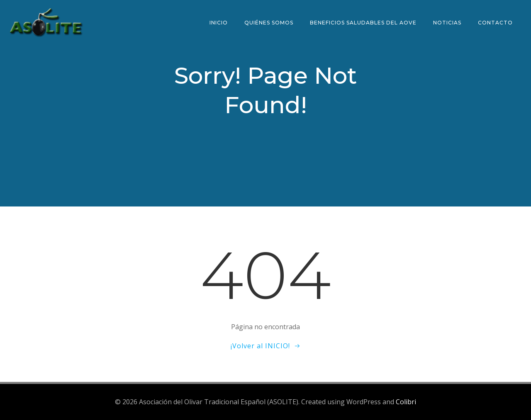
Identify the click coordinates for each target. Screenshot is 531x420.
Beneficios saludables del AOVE (363, 23)
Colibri (406, 402)
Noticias (447, 23)
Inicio (219, 23)
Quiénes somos (269, 23)
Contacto (495, 23)
